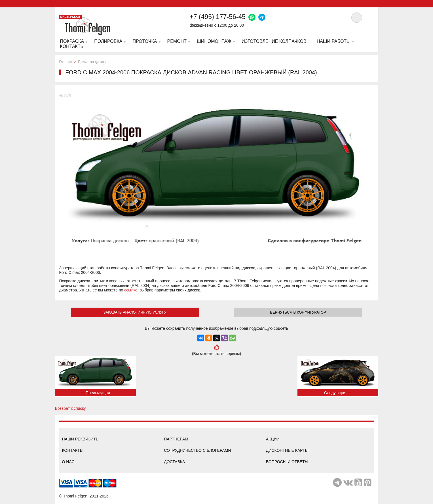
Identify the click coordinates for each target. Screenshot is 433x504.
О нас (68, 462)
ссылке (131, 290)
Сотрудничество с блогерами (197, 450)
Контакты (73, 450)
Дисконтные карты (287, 450)
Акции (273, 439)
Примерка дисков (92, 62)
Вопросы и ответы (287, 462)
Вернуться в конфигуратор (298, 312)
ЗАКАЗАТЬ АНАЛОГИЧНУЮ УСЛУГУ (135, 312)
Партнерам (176, 439)
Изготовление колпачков (274, 41)
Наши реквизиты (81, 439)
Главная (66, 62)
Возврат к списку (70, 408)
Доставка (174, 462)
